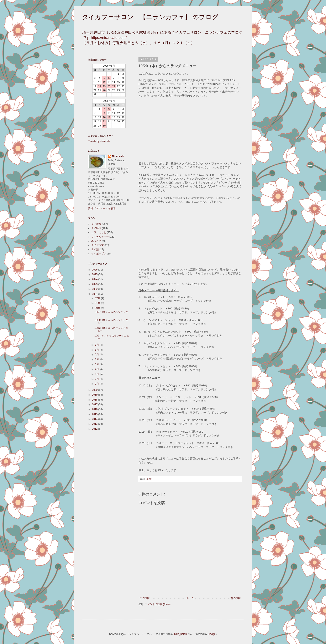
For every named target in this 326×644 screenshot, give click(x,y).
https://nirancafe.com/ (109, 38)
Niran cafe (118, 156)
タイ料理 (96, 228)
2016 (95, 409)
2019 (95, 395)
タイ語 (95, 249)
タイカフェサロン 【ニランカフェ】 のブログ (150, 17)
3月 (97, 374)
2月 (97, 379)
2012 (95, 429)
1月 (97, 384)
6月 (97, 359)
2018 (95, 400)
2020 (95, 390)
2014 (95, 419)
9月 (97, 345)
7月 (97, 355)
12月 (98, 298)
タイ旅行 (96, 224)
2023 (95, 284)
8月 (97, 350)
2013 (95, 424)
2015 (95, 414)
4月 (97, 369)
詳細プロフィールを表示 (102, 208)
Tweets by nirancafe (99, 141)
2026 (95, 270)
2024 (95, 279)
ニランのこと (99, 232)
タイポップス (99, 254)
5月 (97, 364)
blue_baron (180, 634)
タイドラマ (98, 245)
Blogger (212, 634)
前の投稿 (236, 598)
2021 (95, 294)
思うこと (96, 241)
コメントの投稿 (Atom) (158, 604)
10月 (98, 308)
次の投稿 (144, 598)
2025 (95, 274)
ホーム (190, 598)
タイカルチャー (100, 237)
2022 (95, 289)
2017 (95, 405)
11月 (98, 303)
